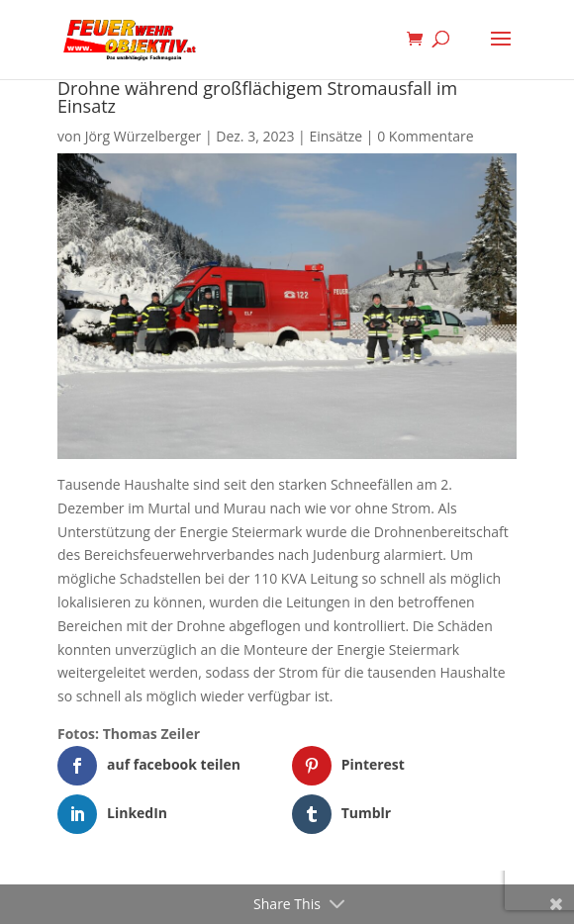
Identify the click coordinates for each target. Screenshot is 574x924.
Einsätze (335, 136)
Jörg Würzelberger (143, 136)
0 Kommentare (425, 136)
